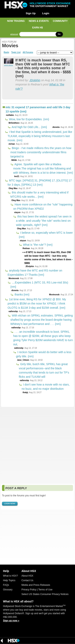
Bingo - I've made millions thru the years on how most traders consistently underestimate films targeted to (41, 152)
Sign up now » (11, 621)
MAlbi (14, 160)
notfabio (10, 115)
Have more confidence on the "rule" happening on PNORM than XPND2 (43, 207)
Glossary (8, 590)
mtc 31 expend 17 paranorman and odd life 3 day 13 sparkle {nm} (38, 109)
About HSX (27, 576)
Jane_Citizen (23, 360)
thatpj (25, 392)
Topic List (16, 52)
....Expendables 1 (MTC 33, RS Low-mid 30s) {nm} (39, 285)
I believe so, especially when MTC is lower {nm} (46, 235)
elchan (12, 144)
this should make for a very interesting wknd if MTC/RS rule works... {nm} (39, 195)
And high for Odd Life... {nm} (29, 127)
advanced (14, 34)
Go (59, 34)
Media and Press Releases (36, 585)
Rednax (26, 248)
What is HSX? (10, 576)
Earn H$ (37, 28)
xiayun (17, 212)
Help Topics (9, 580)
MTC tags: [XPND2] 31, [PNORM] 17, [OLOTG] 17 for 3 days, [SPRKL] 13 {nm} (40, 183)
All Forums (28, 52)
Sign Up (31, 13)
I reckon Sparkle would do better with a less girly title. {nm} (44, 354)
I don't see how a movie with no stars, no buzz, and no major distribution (46, 387)
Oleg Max (13, 188)
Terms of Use (45, 590)
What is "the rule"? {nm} (37, 245)
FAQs (6, 585)
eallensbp (13, 311)
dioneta (56, 127)
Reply (6, 52)
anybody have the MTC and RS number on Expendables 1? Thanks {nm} (35, 273)
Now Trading (16, 21)
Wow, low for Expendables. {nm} (29, 119)
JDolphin (35, 80)
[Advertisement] (37, 445)
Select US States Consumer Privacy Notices (45, 594)
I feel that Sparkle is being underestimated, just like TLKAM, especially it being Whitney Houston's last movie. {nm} (40, 136)
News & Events (39, 21)
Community (60, 21)
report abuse (8, 65)
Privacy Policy (29, 590)
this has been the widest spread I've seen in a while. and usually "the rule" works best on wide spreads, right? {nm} (44, 221)
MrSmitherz (14, 123)
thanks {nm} (22, 294)
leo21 (17, 176)
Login (46, 13)
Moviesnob (14, 278)
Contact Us (27, 580)
